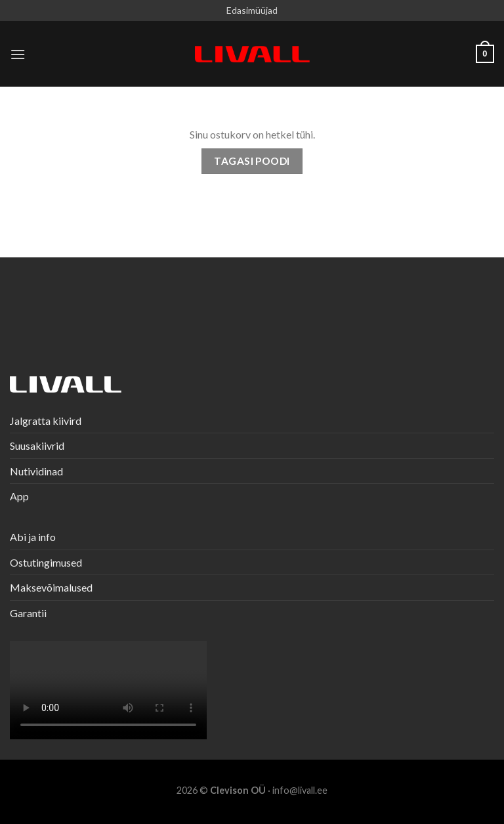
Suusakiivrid (37, 445)
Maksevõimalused (51, 587)
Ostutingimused (46, 562)
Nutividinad (36, 471)
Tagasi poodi (252, 161)
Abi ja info (33, 537)
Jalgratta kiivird (46, 421)
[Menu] (18, 54)
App (19, 496)
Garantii (28, 613)
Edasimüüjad (252, 10)
